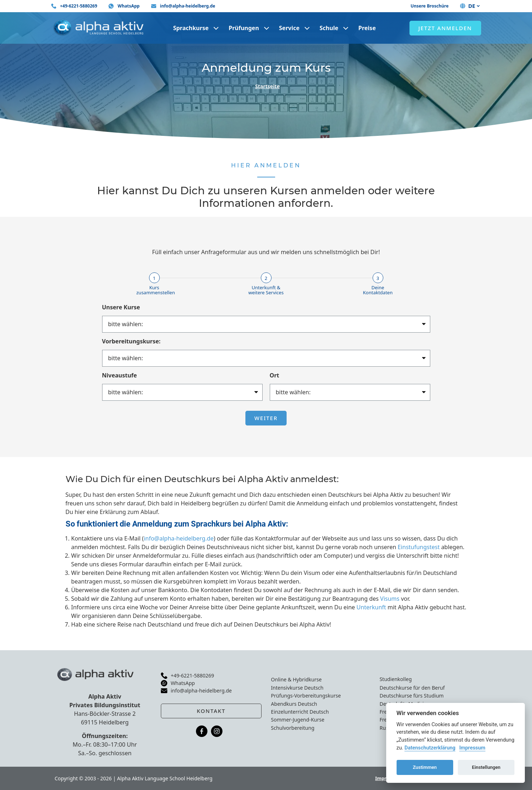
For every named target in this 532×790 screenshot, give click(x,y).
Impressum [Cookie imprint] (472, 748)
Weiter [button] (266, 418)
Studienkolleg (396, 679)
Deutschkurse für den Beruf (412, 688)
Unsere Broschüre (430, 6)
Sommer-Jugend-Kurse (298, 720)
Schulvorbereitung (293, 728)
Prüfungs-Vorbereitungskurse (306, 696)
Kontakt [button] (211, 711)
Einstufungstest (419, 547)
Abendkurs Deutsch (294, 704)
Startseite (267, 86)
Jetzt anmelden (445, 28)
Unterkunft (371, 607)
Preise (367, 28)
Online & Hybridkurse (296, 679)
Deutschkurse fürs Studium (411, 696)
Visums (390, 599)
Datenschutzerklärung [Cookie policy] (430, 748)
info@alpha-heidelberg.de (179, 538)
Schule (329, 28)
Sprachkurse (191, 28)
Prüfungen (244, 28)
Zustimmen (425, 767)
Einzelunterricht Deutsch (300, 712)
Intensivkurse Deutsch (297, 688)
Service (289, 28)
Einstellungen (486, 767)
